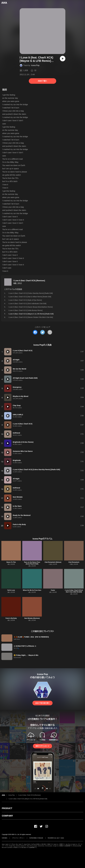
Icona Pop (35, 65)
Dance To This (11, 562)
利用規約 (5, 838)
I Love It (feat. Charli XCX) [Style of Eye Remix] (25, 300)
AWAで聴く (42, 81)
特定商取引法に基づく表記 (56, 838)
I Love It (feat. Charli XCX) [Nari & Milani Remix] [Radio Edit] (30, 297)
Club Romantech (74, 562)
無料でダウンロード (42, 746)
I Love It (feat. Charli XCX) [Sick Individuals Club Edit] (27, 304)
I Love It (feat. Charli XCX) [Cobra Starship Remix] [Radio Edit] (31, 293)
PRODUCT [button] (7, 808)
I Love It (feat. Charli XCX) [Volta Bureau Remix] (25, 310)
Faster (53, 590)
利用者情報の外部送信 (36, 838)
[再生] (63, 59)
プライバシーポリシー (18, 838)
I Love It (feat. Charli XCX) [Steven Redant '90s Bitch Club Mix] (31, 317)
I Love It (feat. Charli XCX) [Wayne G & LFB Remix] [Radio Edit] (28, 799)
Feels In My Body (11, 618)
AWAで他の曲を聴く (42, 703)
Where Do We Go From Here (32, 590)
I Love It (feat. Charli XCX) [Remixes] (29, 281)
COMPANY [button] (7, 816)
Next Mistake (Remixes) (32, 618)
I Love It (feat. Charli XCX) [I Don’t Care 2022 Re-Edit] (74, 591)
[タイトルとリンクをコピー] (50, 332)
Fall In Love (11, 590)
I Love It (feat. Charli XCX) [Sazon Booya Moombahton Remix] (31, 307)
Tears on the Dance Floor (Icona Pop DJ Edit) (32, 563)
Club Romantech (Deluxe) (53, 562)
